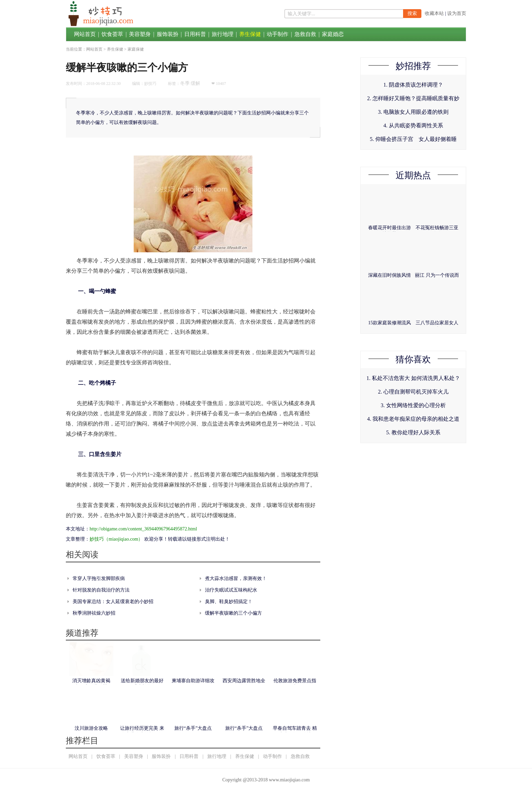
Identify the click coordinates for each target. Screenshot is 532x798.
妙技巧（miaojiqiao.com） (116, 539)
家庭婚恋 (333, 34)
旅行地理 (223, 34)
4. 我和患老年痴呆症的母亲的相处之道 (413, 419)
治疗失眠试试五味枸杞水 (231, 590)
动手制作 (278, 34)
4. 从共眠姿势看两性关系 (413, 125)
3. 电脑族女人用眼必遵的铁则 (413, 112)
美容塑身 (140, 34)
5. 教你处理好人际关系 (413, 432)
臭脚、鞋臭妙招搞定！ (229, 602)
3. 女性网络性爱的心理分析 (413, 405)
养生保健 (250, 34)
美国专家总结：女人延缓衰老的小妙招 (113, 602)
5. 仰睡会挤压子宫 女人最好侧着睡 (413, 139)
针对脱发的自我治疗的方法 (101, 590)
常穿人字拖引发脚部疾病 (99, 578)
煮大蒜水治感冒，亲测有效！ (236, 578)
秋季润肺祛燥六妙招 (94, 613)
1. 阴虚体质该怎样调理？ (413, 85)
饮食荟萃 (112, 34)
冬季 (185, 83)
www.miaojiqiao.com (289, 780)
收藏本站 (434, 13)
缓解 (195, 83)
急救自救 (305, 34)
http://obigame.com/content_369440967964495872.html (143, 529)
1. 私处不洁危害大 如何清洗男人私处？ (413, 378)
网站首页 (85, 34)
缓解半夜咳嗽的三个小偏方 (233, 613)
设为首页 (457, 13)
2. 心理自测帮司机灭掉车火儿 (413, 392)
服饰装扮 (168, 34)
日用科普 (195, 34)
